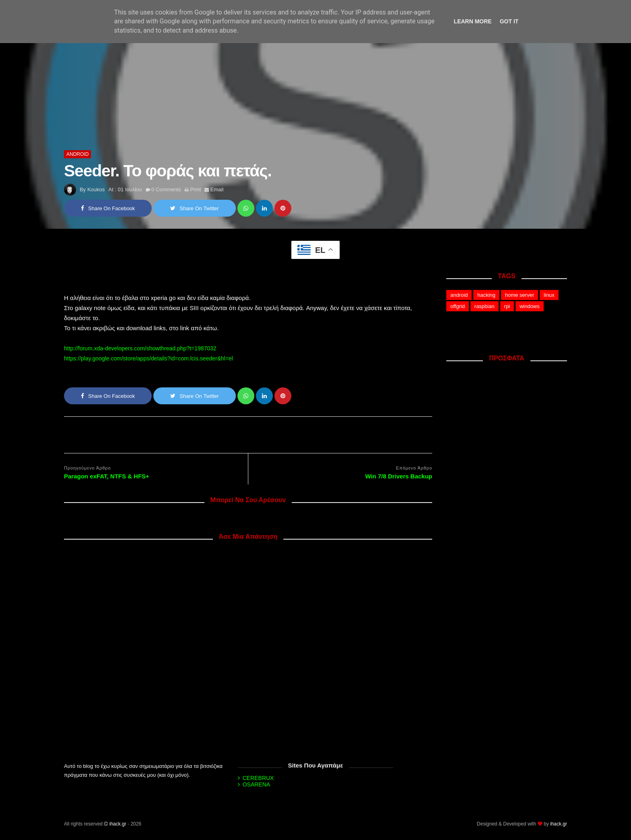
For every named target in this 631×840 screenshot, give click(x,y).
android (77, 154)
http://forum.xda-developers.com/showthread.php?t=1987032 (140, 348)
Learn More (473, 21)
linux (549, 295)
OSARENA (256, 784)
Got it (509, 21)
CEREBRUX (258, 778)
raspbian (485, 306)
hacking (486, 295)
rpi (507, 306)
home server (520, 295)
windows (530, 306)
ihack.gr (118, 824)
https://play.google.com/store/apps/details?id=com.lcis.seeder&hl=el (148, 358)
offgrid (458, 306)
